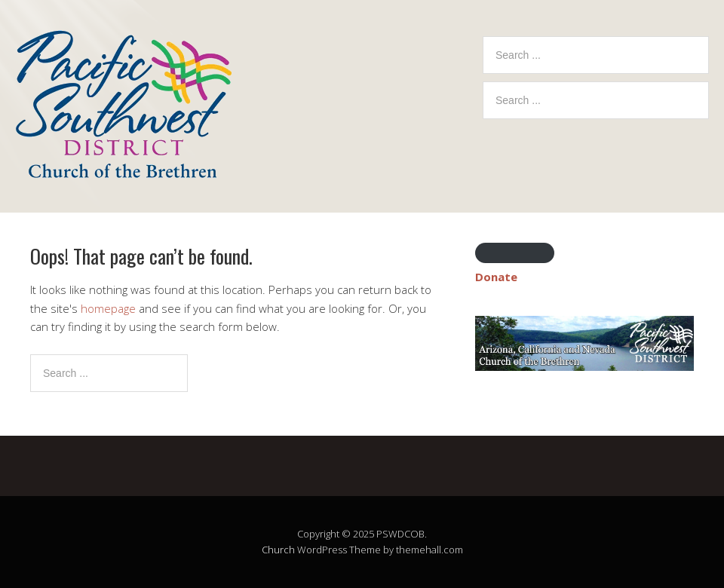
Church (278, 550)
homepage (108, 308)
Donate (496, 277)
